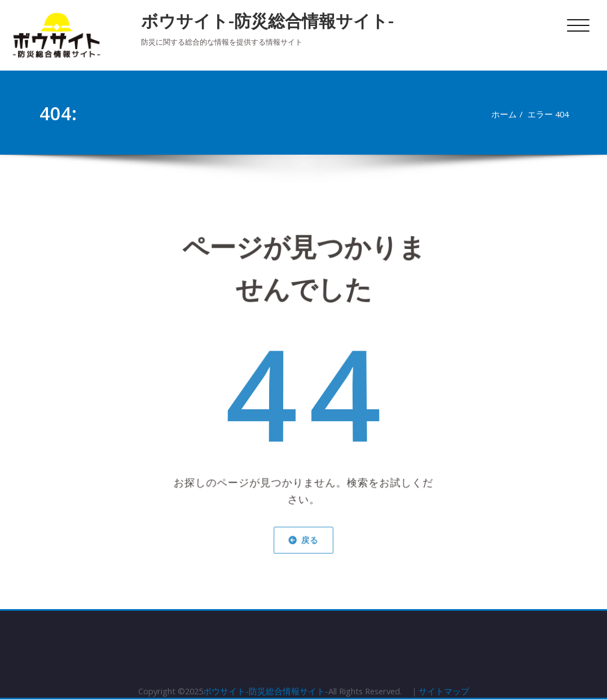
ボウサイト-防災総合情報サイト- (267, 21)
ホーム (507, 114)
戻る (304, 534)
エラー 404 (552, 114)
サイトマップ (447, 692)
